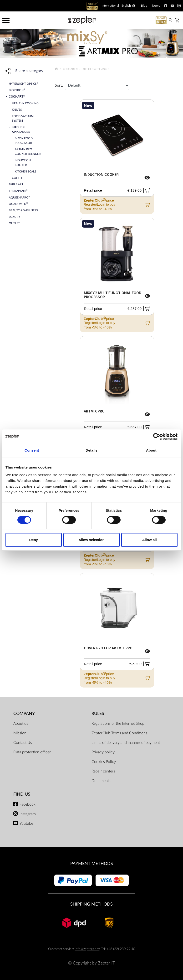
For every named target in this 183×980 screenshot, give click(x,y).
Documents (101, 781)
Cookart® (71, 69)
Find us (22, 794)
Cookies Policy (104, 762)
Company (24, 714)
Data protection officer (32, 752)
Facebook (28, 804)
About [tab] (151, 450)
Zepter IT (106, 963)
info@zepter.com (87, 949)
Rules (98, 714)
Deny (33, 540)
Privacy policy (103, 752)
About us (21, 724)
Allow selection (91, 540)
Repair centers (103, 771)
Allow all (150, 540)
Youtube (26, 824)
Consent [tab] (32, 450)
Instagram (28, 814)
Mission (20, 733)
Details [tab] (91, 450)
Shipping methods (91, 904)
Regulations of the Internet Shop (118, 724)
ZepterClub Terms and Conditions (119, 733)
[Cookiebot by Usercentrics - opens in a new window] (157, 437)
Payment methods (92, 864)
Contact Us (23, 743)
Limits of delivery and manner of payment (126, 743)
